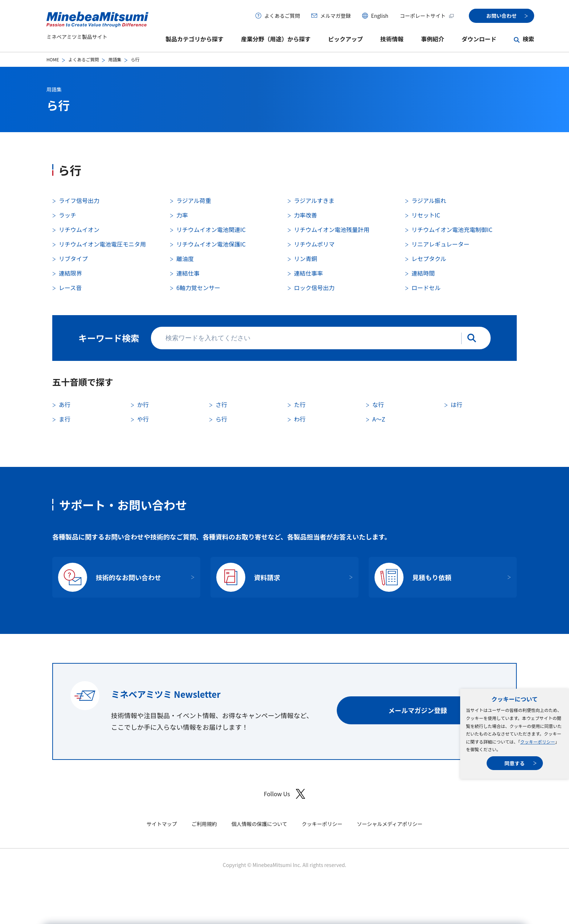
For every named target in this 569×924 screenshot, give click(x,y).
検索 (528, 39)
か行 (143, 404)
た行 (300, 404)
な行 (378, 404)
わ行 (300, 419)
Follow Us (284, 794)
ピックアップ (345, 39)
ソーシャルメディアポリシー (390, 824)
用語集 (115, 59)
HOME (53, 59)
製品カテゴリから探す (195, 39)
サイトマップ (162, 824)
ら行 (221, 419)
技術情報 (392, 39)
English (380, 16)
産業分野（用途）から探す (276, 39)
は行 (457, 404)
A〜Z (379, 419)
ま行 (65, 419)
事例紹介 (433, 39)
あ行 (65, 404)
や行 (143, 419)
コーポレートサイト (427, 16)
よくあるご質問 (282, 16)
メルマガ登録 (335, 16)
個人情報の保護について (259, 824)
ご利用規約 (204, 824)
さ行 (221, 404)
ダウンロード (479, 39)
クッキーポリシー (537, 742)
